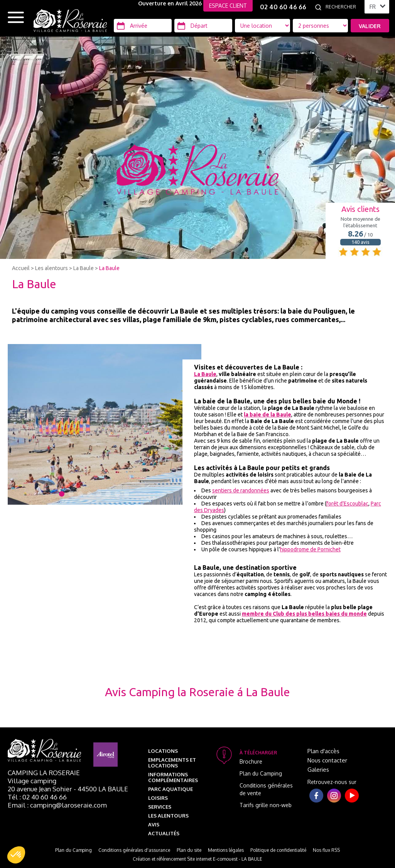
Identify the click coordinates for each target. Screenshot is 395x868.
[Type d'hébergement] (320, 26)
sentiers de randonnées (241, 490)
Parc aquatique (170, 789)
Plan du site (189, 850)
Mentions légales (226, 850)
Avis (154, 824)
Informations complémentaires (173, 777)
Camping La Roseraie (44, 773)
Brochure (251, 761)
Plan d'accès (323, 751)
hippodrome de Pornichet (310, 549)
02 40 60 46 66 (283, 7)
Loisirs (158, 798)
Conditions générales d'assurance (134, 850)
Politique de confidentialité (278, 850)
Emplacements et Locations (172, 763)
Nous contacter (327, 760)
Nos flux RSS (326, 850)
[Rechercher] (343, 7)
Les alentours (51, 268)
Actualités (164, 833)
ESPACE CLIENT (228, 6)
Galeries (318, 770)
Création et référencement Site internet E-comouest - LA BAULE (197, 859)
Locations (163, 751)
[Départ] (203, 26)
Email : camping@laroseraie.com (57, 805)
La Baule (84, 268)
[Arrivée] (143, 26)
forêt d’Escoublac (347, 504)
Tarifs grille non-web (266, 805)
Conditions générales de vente (266, 789)
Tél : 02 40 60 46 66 (37, 797)
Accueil (21, 268)
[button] (16, 855)
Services (160, 807)
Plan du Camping (261, 773)
